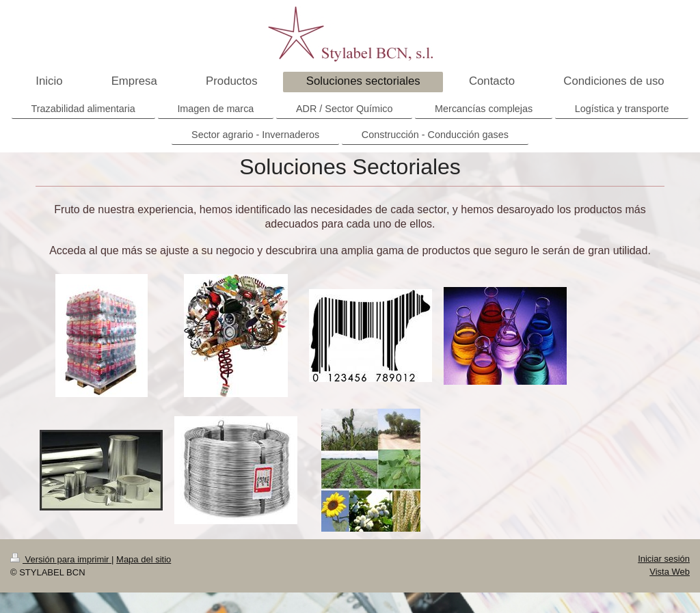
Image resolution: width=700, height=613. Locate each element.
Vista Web (670, 572)
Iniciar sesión (664, 559)
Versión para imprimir (61, 559)
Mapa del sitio (144, 559)
